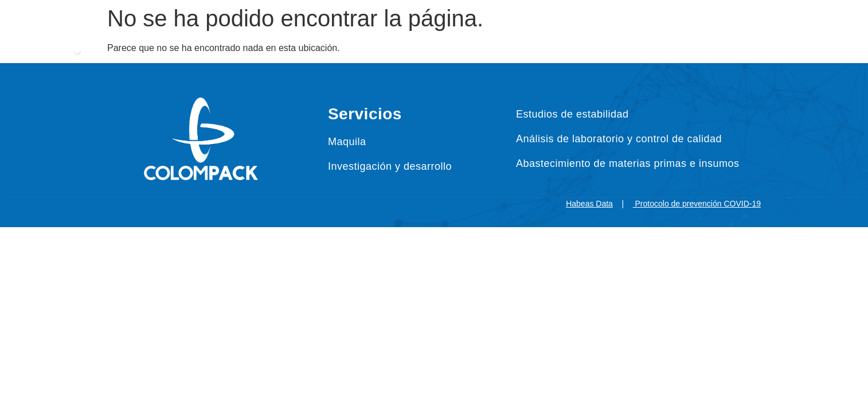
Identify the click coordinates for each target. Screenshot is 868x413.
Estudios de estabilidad (572, 114)
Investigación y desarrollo (390, 166)
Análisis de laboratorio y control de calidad (619, 139)
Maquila (347, 142)
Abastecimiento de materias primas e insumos (628, 163)
